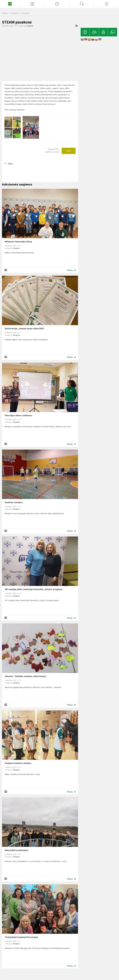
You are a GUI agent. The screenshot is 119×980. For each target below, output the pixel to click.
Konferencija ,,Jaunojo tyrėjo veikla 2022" (25, 329)
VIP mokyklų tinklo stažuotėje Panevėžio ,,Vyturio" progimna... (34, 589)
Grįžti (10, 164)
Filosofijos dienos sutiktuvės (20, 416)
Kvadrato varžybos (14, 502)
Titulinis (5, 13)
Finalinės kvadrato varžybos (18, 763)
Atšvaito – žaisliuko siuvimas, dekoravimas (25, 676)
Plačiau (70, 270)
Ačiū (69, 151)
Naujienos (15, 13)
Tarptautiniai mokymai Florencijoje (21, 937)
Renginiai (26, 13)
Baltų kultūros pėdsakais (17, 850)
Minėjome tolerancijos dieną (18, 242)
